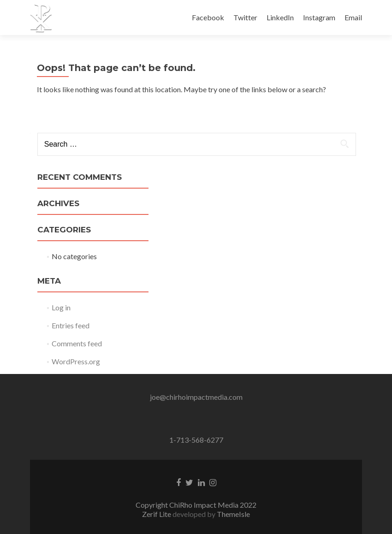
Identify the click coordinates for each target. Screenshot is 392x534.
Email (353, 17)
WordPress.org (76, 361)
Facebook (208, 17)
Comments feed (77, 343)
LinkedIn (280, 17)
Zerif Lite (157, 514)
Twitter (245, 17)
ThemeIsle (233, 514)
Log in (61, 307)
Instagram (319, 17)
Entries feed (71, 325)
